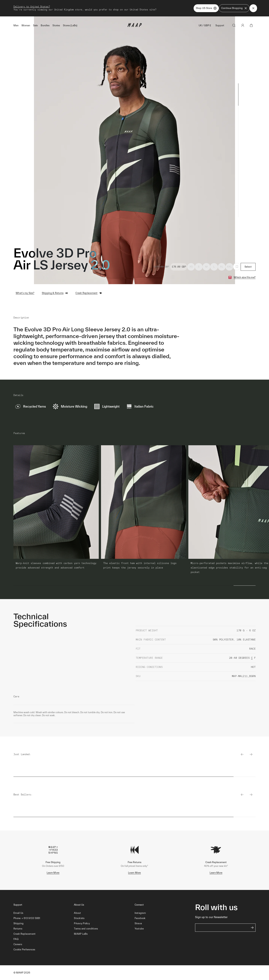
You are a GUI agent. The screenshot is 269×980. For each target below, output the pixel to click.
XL (222, 267)
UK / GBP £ (205, 25)
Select (248, 267)
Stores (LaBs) (70, 25)
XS (191, 267)
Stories (56, 25)
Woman (26, 25)
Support (220, 25)
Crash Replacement (89, 293)
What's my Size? (25, 293)
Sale (35, 25)
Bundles (45, 25)
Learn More (53, 873)
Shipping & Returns (55, 293)
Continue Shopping (234, 8)
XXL (229, 267)
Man (16, 25)
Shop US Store (206, 8)
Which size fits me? (245, 277)
